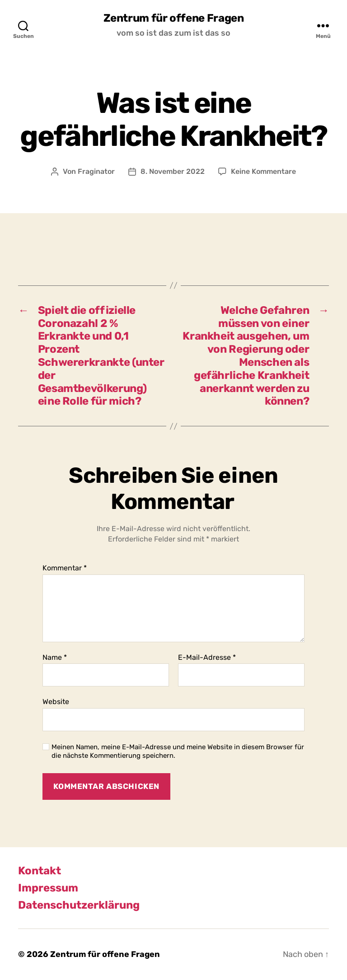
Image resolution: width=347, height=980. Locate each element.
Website (56, 702)
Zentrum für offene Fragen (174, 18)
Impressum (48, 888)
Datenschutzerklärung (79, 905)
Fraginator (96, 171)
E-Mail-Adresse (207, 658)
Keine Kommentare (263, 171)
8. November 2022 (173, 171)
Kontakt (40, 871)
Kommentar (65, 568)
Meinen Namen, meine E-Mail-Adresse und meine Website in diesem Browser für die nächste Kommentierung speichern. (178, 751)
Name (55, 658)
